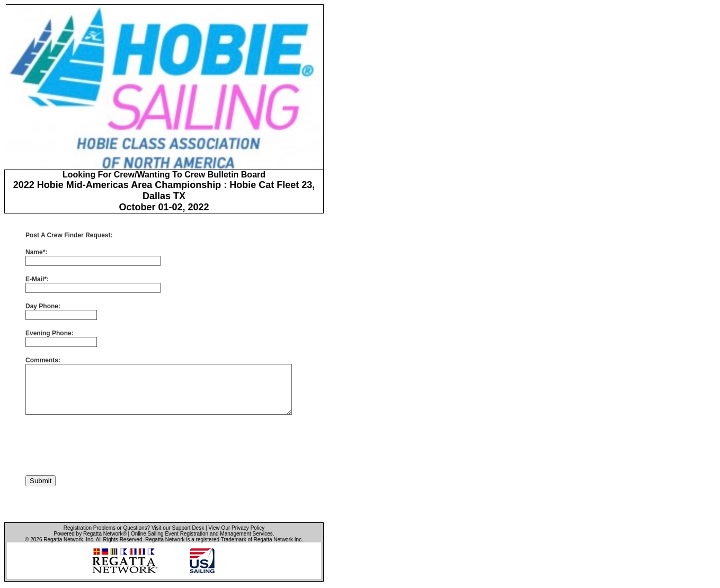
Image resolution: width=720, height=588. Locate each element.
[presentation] (106, 445)
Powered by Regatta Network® (90, 534)
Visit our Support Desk (178, 528)
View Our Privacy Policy (236, 528)
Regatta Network (63, 540)
